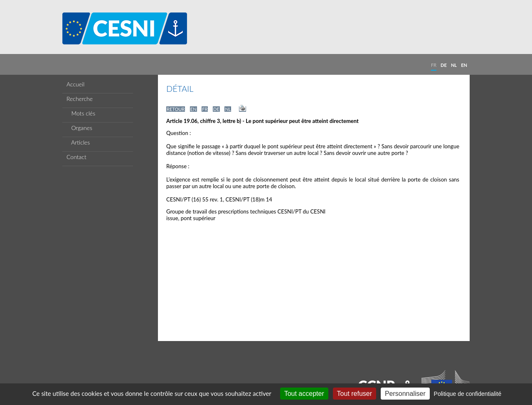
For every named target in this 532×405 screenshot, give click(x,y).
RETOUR (176, 109)
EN (464, 65)
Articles (78, 142)
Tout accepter (304, 394)
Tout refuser (355, 394)
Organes (79, 128)
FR (434, 65)
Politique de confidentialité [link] (468, 394)
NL (454, 65)
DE (444, 65)
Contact (76, 157)
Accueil (75, 84)
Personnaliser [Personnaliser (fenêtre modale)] (405, 394)
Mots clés (81, 113)
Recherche (80, 99)
